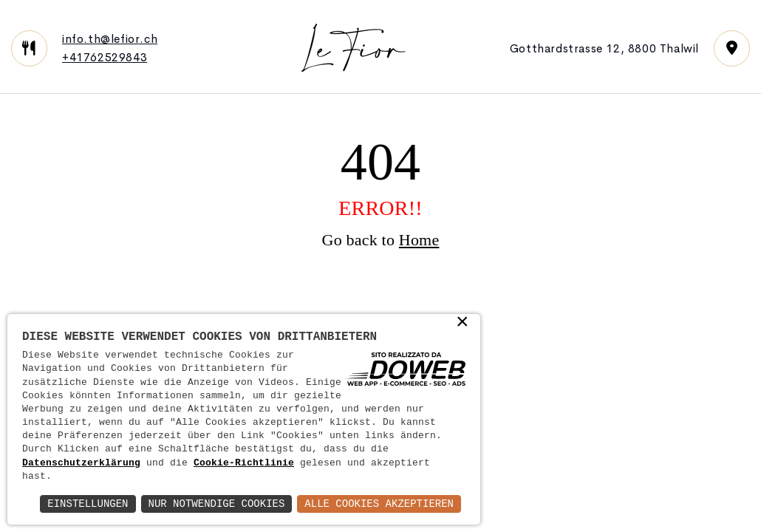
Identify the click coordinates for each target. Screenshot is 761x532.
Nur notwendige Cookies (217, 504)
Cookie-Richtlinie (244, 463)
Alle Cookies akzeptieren (379, 504)
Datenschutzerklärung (81, 463)
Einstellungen (88, 504)
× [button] (463, 323)
